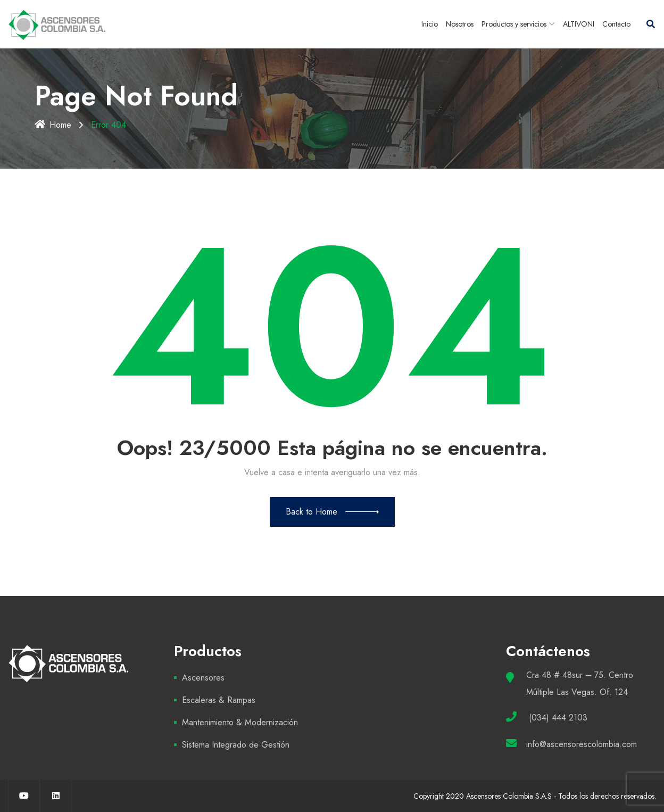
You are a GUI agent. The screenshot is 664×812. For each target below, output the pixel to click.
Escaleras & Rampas (219, 700)
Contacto (616, 24)
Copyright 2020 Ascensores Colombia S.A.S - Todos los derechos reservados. (535, 796)
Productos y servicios (514, 24)
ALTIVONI (579, 24)
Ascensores (203, 678)
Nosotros (460, 24)
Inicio (430, 24)
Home (53, 125)
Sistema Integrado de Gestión (236, 745)
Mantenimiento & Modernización (240, 722)
